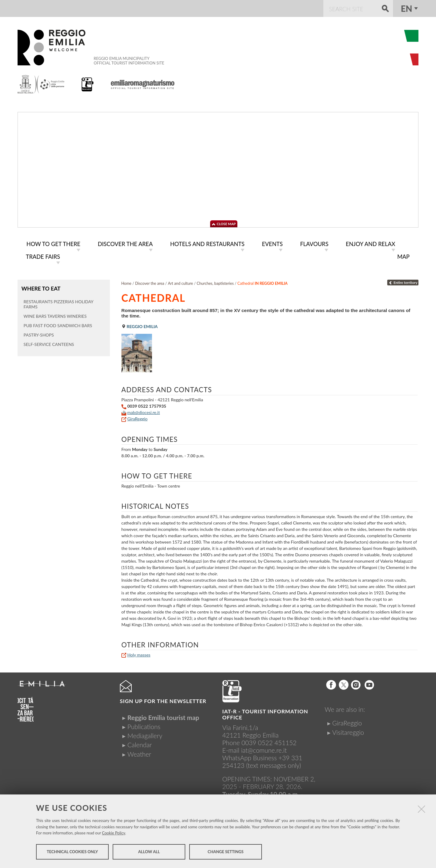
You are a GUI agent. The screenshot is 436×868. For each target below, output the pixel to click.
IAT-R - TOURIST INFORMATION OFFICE (265, 713)
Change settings (226, 852)
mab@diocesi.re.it (144, 411)
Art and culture (181, 282)
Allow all (149, 852)
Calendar (140, 743)
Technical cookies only (72, 852)
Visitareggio (348, 731)
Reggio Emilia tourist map (163, 716)
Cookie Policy (114, 833)
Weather (139, 753)
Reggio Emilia (140, 325)
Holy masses (139, 654)
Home (126, 282)
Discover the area (150, 282)
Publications (144, 725)
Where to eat (41, 287)
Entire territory (403, 281)
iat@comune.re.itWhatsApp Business (254, 753)
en (407, 8)
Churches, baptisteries (215, 282)
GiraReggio (137, 418)
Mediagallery (145, 734)
